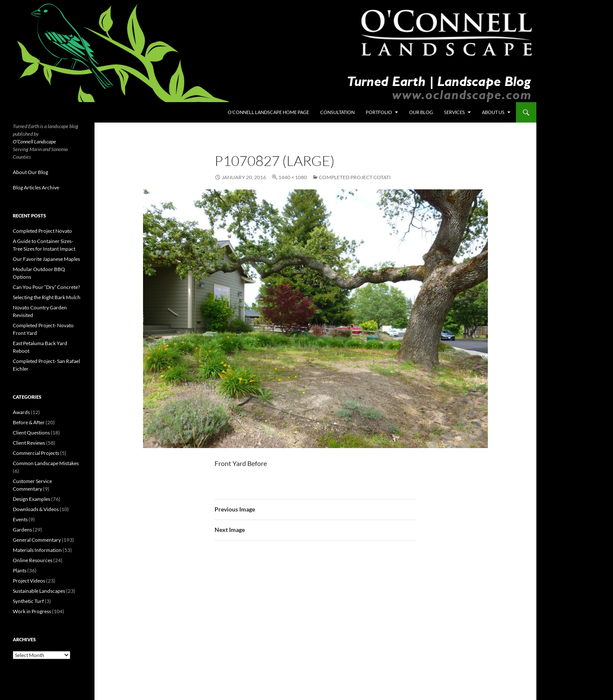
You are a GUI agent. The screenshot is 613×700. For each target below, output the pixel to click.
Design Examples (32, 499)
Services (454, 112)
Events (20, 519)
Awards (21, 412)
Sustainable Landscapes (39, 591)
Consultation (337, 112)
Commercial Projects (36, 453)
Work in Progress (32, 611)
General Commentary (37, 540)
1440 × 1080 (293, 177)
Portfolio (379, 112)
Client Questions (31, 433)
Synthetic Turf (28, 601)
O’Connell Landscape (34, 141)
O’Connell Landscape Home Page (268, 112)
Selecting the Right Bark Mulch (47, 297)
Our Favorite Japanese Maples (46, 259)
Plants (20, 570)
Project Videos (29, 581)
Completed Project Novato (42, 231)
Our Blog (421, 112)
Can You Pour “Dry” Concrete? (46, 287)
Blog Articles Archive (36, 187)
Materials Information (37, 550)
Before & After (29, 422)
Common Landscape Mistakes (46, 463)
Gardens (22, 530)
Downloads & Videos (36, 509)
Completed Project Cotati (355, 177)
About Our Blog (30, 172)
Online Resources (33, 560)
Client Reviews (29, 443)
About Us (493, 112)
